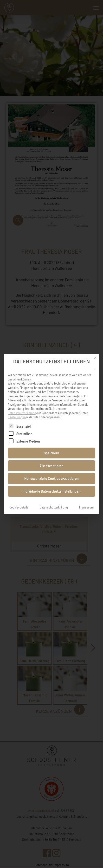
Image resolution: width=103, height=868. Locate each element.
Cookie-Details (19, 501)
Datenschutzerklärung (22, 406)
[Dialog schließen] (95, 351)
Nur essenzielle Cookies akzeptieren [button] (51, 472)
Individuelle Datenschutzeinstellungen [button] (51, 485)
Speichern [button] (51, 447)
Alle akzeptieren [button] (51, 459)
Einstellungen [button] (17, 411)
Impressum (86, 501)
